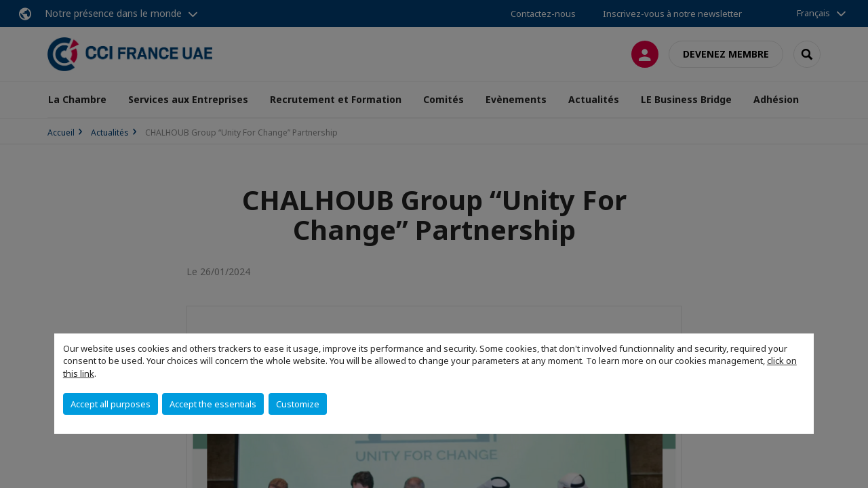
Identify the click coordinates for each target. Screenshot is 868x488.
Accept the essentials (213, 404)
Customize (298, 404)
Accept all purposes (111, 404)
